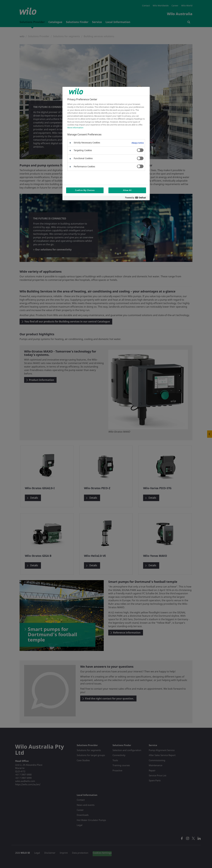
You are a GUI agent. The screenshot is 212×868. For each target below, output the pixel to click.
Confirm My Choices (85, 190)
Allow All (127, 190)
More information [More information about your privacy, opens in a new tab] (75, 128)
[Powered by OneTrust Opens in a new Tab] (137, 198)
